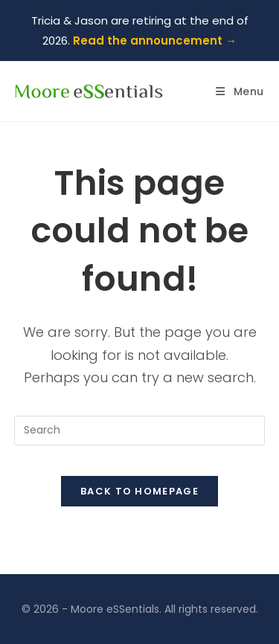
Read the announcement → (155, 41)
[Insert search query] (140, 431)
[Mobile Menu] (240, 91)
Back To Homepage (139, 491)
